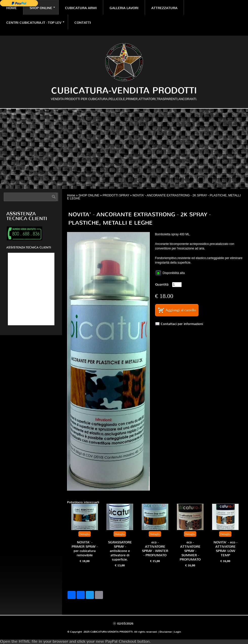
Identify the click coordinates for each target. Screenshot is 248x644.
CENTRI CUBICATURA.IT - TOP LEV (35, 23)
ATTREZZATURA (164, 8)
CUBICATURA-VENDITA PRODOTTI (124, 91)
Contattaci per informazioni (182, 324)
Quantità (162, 284)
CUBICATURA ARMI (81, 8)
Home (12, 8)
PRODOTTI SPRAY (116, 195)
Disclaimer (166, 632)
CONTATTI (83, 23)
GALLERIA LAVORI (124, 8)
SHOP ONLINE (42, 8)
